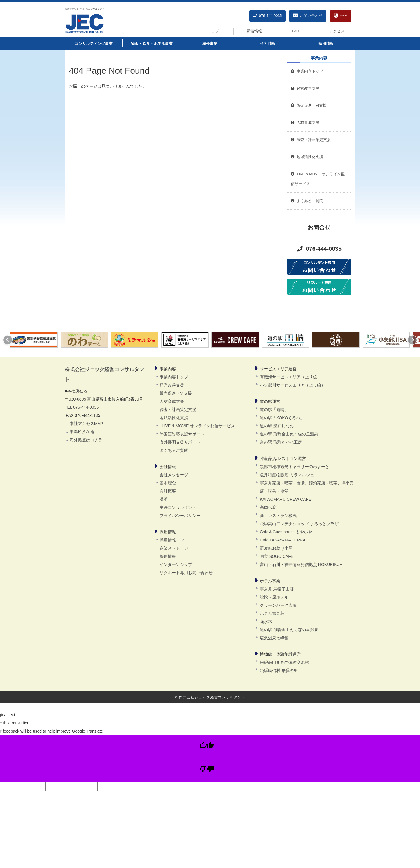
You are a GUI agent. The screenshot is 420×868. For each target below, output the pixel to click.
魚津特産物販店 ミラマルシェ (287, 475)
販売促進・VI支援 (176, 393)
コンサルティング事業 (94, 44)
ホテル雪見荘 (272, 613)
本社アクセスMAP (86, 424)
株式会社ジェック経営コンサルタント (85, 9)
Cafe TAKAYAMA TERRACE (286, 540)
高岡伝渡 (268, 507)
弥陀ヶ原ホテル (274, 597)
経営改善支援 (305, 89)
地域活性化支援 (174, 418)
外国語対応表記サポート (182, 434)
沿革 (164, 499)
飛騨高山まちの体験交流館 (284, 662)
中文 (341, 16)
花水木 (266, 622)
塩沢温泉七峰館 (274, 638)
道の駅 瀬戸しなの (277, 426)
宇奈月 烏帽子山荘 (277, 589)
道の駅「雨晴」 (274, 410)
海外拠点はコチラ (86, 440)
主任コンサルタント (178, 507)
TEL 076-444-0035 (82, 407)
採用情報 (326, 44)
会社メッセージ (174, 475)
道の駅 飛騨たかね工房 (281, 442)
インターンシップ (176, 564)
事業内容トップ (307, 71)
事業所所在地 (82, 432)
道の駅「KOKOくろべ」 (282, 418)
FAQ (296, 31)
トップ (213, 31)
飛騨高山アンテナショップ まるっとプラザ (299, 524)
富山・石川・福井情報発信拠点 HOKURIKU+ (301, 564)
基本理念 (168, 483)
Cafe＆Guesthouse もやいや (286, 532)
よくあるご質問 (174, 450)
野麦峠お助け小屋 (276, 548)
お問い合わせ (308, 16)
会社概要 (168, 491)
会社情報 (268, 44)
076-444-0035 (267, 16)
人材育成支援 (172, 401)
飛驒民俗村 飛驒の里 (279, 671)
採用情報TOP (172, 540)
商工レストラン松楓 (278, 516)
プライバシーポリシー (180, 516)
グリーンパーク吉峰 (278, 605)
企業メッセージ (174, 548)
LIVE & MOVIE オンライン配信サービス (197, 426)
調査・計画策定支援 (178, 410)
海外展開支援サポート (180, 442)
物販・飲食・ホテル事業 (152, 44)
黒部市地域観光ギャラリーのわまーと (295, 467)
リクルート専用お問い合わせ (186, 573)
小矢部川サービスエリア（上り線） (293, 385)
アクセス (337, 31)
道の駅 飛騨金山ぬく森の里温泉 (289, 434)
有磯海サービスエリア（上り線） (290, 377)
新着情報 (254, 31)
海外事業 (210, 44)
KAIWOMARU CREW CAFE (286, 499)
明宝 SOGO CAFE (277, 556)
